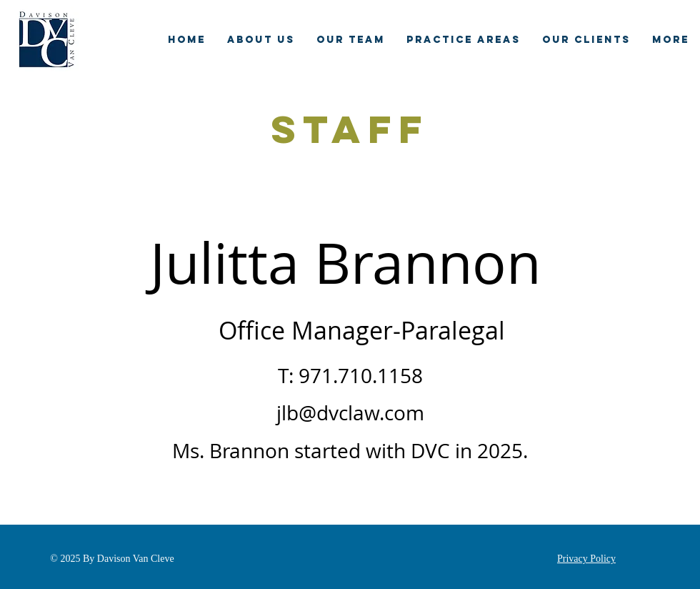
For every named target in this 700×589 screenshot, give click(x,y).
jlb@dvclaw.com (350, 413)
